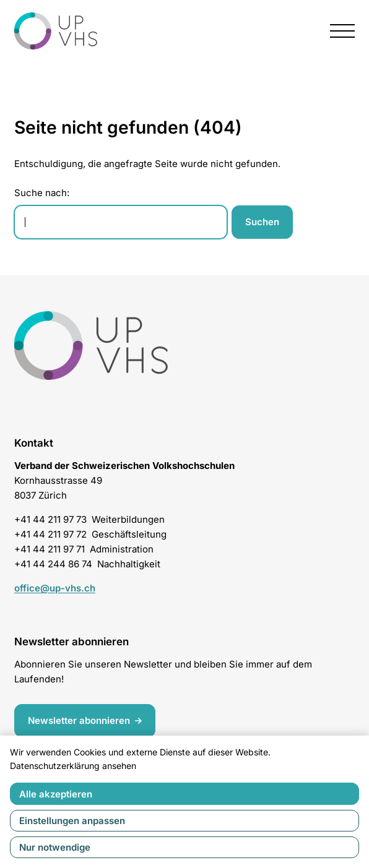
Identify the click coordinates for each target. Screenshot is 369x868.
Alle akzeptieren (56, 794)
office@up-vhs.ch (55, 588)
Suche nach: (42, 193)
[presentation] (342, 31)
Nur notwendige (55, 847)
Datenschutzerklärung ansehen (73, 766)
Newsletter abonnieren (79, 720)
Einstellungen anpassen (72, 821)
